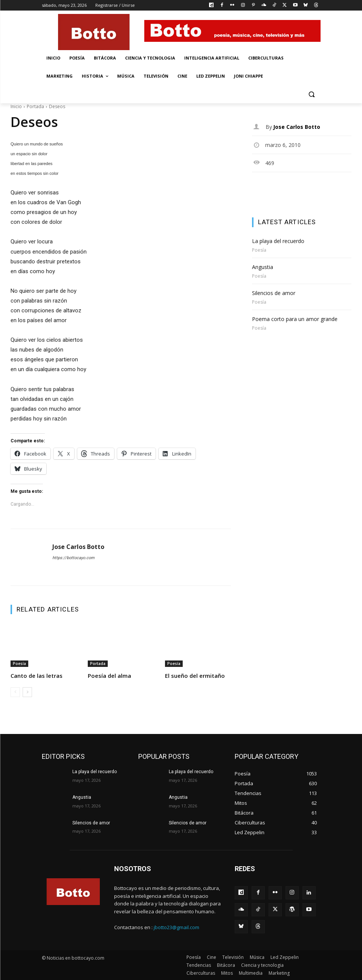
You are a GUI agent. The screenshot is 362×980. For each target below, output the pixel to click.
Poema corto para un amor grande (295, 319)
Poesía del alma (109, 676)
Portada (35, 106)
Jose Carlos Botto (78, 547)
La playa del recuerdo (278, 241)
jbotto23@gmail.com (176, 927)
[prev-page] (15, 692)
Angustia (263, 267)
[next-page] (27, 692)
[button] (312, 94)
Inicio (16, 106)
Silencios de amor (274, 293)
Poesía (19, 664)
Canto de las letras (37, 676)
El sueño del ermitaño (195, 676)
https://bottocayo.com (73, 558)
